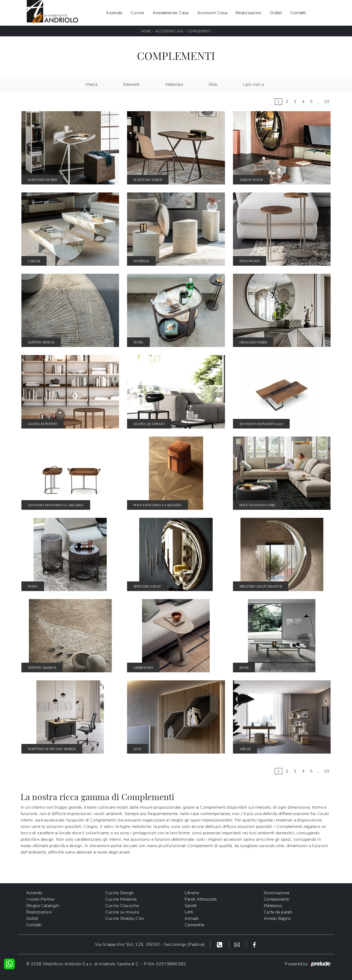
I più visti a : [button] (255, 84)
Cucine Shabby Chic (125, 919)
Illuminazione (277, 893)
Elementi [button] (132, 84)
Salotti (191, 906)
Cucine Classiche (122, 906)
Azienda (114, 13)
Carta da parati (278, 912)
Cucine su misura (122, 912)
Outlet (276, 13)
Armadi (192, 919)
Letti (189, 912)
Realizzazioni (248, 13)
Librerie (192, 893)
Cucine (137, 13)
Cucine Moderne (121, 899)
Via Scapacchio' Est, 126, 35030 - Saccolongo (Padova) (150, 944)
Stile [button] (213, 84)
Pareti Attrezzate (201, 899)
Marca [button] (92, 84)
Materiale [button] (174, 84)
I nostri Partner (41, 899)
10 (327, 102)
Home (146, 31)
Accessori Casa (212, 13)
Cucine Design (120, 893)
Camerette (194, 925)
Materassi (273, 906)
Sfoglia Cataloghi (43, 906)
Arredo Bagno (277, 919)
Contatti (298, 13)
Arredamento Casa (171, 13)
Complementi (199, 31)
